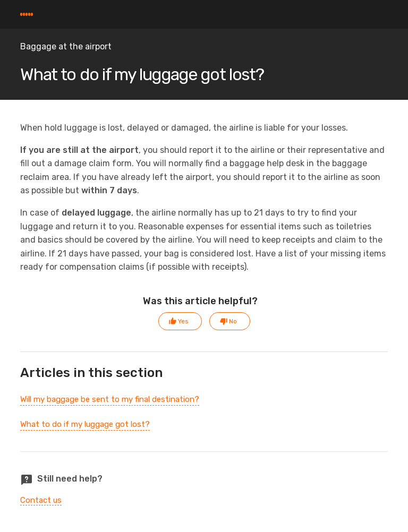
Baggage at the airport (66, 46)
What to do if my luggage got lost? (85, 424)
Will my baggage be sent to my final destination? (110, 399)
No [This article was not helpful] (233, 321)
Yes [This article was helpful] (183, 321)
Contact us (41, 500)
